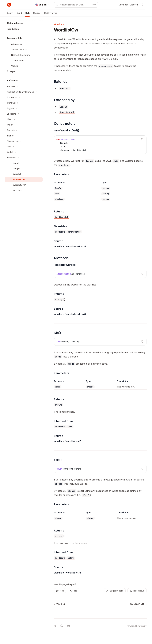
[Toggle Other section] (24, 125)
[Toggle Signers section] (24, 136)
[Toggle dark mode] (142, 5)
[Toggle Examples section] (24, 71)
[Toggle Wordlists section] (24, 158)
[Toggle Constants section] (24, 97)
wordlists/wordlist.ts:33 (68, 573)
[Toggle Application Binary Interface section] (24, 92)
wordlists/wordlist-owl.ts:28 (70, 246)
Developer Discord (128, 5)
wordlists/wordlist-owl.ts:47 (70, 314)
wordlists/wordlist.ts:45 (68, 441)
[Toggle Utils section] (24, 147)
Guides (37, 14)
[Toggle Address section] (24, 86)
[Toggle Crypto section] (24, 108)
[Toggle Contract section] (24, 103)
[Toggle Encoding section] (24, 114)
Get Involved (51, 14)
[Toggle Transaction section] (24, 141)
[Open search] (76, 5)
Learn (10, 14)
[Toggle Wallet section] (24, 152)
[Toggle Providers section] (24, 130)
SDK (27, 14)
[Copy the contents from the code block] (142, 139)
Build (19, 14)
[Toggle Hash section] (24, 119)
